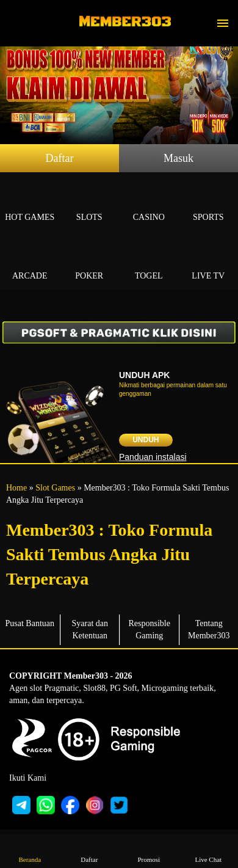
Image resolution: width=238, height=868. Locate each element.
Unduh (146, 440)
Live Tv (209, 262)
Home (16, 488)
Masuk (179, 158)
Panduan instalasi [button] (153, 457)
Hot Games (30, 203)
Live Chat (208, 851)
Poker (90, 262)
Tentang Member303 (209, 629)
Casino (149, 203)
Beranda (30, 851)
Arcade (30, 262)
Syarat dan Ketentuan (90, 629)
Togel (149, 262)
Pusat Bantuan (30, 623)
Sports (209, 203)
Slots (90, 203)
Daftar (60, 158)
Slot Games (55, 488)
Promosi (149, 851)
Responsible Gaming (150, 629)
